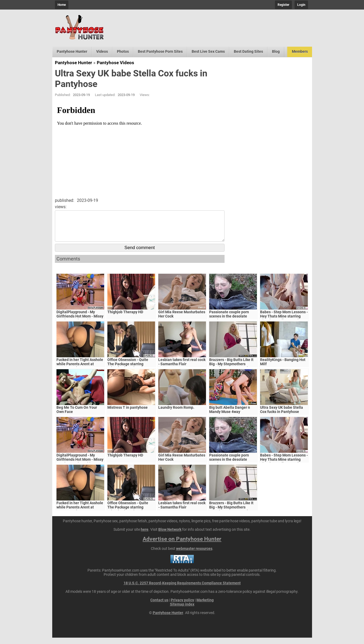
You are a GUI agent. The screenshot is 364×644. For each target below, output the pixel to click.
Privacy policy (182, 606)
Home (62, 5)
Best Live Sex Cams (208, 51)
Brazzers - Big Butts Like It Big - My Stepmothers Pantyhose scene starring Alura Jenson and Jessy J (231, 372)
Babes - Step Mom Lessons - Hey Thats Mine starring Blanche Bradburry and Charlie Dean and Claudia (284, 325)
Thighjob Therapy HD (125, 318)
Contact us (159, 606)
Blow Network (170, 536)
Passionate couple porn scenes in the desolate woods (229, 323)
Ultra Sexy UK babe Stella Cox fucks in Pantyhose (282, 416)
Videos (102, 51)
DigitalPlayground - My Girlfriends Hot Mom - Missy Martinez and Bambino (80, 323)
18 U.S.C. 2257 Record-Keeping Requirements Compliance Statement (182, 589)
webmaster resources (194, 555)
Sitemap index (182, 611)
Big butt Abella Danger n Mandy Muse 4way (230, 416)
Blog (276, 51)
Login (301, 5)
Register (283, 5)
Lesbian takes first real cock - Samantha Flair (182, 368)
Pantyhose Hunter (72, 51)
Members (300, 51)
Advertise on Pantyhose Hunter (182, 545)
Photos (123, 51)
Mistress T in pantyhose (128, 414)
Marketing (205, 606)
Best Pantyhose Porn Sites (160, 51)
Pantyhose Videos (115, 63)
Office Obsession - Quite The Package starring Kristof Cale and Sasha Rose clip (131, 372)
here (145, 536)
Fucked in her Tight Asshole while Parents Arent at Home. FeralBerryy (80, 370)
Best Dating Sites (248, 51)
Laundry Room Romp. (176, 414)
